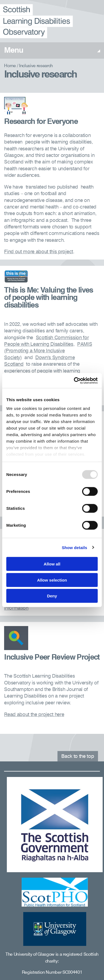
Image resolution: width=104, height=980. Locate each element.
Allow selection (52, 580)
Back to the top (78, 756)
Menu (52, 51)
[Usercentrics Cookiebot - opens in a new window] (74, 380)
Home (10, 66)
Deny (52, 596)
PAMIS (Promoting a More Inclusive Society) (48, 351)
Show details (75, 547)
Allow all (52, 564)
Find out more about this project (39, 252)
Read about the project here (34, 715)
